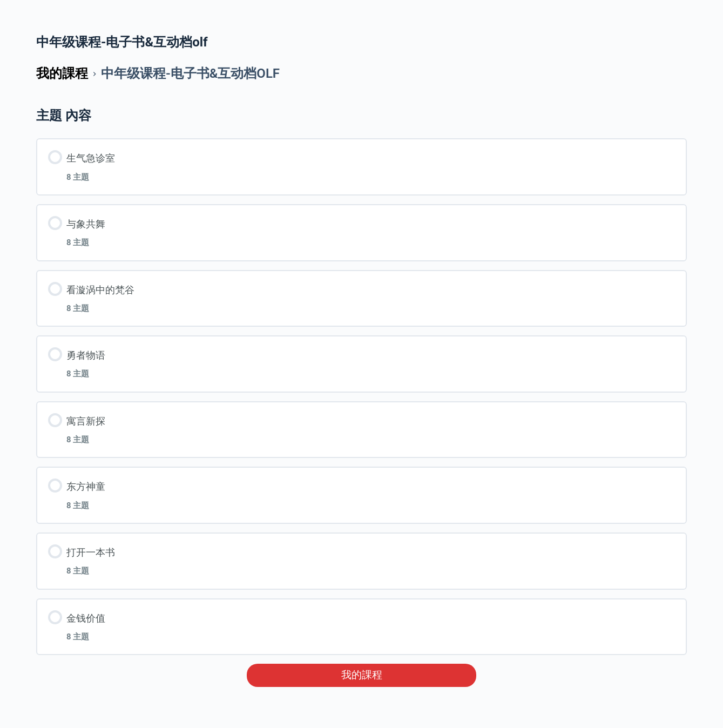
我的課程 (362, 675)
